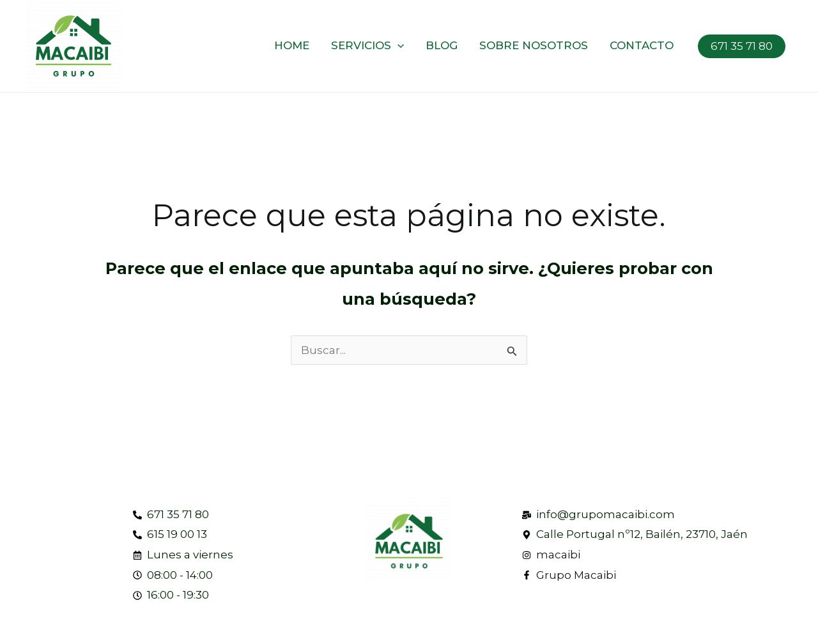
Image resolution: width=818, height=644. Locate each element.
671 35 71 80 (742, 46)
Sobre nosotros (534, 45)
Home (292, 45)
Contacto (642, 45)
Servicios (367, 45)
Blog (442, 45)
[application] (397, 45)
